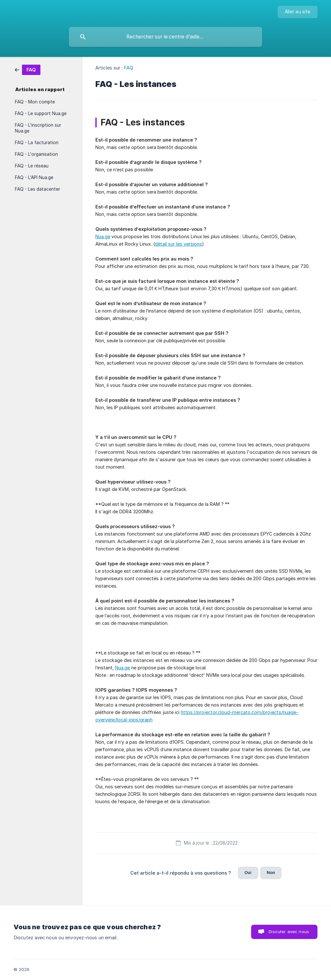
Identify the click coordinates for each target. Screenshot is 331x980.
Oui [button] (248, 872)
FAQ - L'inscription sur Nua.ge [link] (38, 128)
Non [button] (271, 872)
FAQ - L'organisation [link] (36, 154)
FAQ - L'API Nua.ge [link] (34, 177)
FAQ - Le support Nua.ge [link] (41, 113)
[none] (298, 12)
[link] (28, 69)
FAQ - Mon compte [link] (35, 102)
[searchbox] (165, 37)
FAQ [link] (129, 68)
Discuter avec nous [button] (289, 932)
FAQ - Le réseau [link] (32, 166)
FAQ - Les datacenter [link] (37, 189)
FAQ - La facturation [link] (37, 143)
